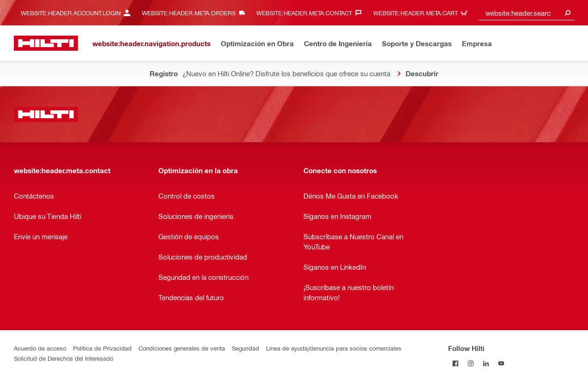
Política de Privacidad (102, 348)
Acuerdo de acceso (40, 348)
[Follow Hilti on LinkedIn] (486, 363)
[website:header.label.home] (46, 43)
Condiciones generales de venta (182, 348)
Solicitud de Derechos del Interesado (64, 358)
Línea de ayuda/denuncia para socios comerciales (334, 348)
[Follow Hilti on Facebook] (456, 363)
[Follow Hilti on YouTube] (501, 363)
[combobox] (526, 13)
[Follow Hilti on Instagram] (471, 363)
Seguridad (246, 348)
